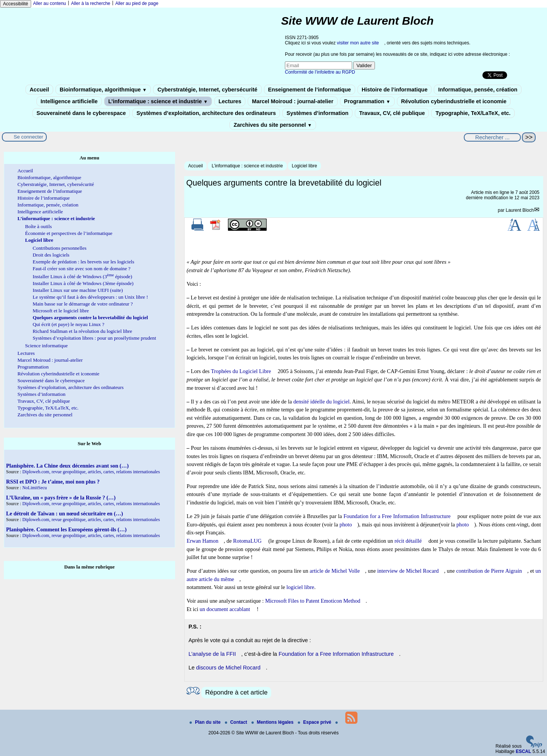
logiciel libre (300, 587)
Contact (237, 722)
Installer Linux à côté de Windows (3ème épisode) (83, 283)
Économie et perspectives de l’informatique (69, 233)
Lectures (230, 101)
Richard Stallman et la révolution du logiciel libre (82, 331)
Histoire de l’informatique (395, 90)
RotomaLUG (247, 541)
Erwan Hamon (202, 541)
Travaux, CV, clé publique (392, 113)
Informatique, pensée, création (478, 90)
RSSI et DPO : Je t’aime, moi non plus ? (53, 482)
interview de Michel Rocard (408, 571)
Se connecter (28, 137)
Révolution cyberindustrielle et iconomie (454, 101)
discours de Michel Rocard (228, 668)
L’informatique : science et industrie (158, 101)
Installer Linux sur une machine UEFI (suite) (78, 290)
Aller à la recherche (91, 3)
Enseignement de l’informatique (310, 90)
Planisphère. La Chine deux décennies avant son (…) (67, 466)
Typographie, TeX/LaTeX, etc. (473, 113)
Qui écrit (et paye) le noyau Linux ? (69, 324)
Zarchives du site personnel (273, 125)
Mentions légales (273, 722)
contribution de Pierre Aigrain (489, 571)
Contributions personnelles (60, 248)
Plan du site (206, 722)
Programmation (367, 101)
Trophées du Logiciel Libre (241, 371)
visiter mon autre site (358, 43)
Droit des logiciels (51, 255)
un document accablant (225, 609)
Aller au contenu (50, 3)
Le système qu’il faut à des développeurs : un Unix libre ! (90, 297)
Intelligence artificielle (69, 101)
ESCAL (524, 751)
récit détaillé (408, 541)
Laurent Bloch (520, 210)
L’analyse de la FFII (212, 654)
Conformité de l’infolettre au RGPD (320, 72)
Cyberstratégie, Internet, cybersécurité (207, 90)
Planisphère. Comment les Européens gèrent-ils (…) (66, 529)
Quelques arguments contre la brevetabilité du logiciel (90, 317)
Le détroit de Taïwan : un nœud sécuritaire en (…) (65, 513)
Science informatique (46, 346)
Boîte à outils (38, 226)
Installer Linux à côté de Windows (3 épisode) (82, 276)
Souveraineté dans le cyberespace (81, 113)
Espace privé (315, 722)
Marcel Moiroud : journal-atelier (292, 101)
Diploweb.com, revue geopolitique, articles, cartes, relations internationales (91, 472)
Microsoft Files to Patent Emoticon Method (313, 601)
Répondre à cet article (236, 692)
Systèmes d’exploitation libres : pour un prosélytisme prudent (94, 338)
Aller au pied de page (137, 3)
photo (346, 524)
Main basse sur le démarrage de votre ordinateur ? (83, 304)
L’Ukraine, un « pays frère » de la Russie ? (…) (61, 498)
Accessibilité (16, 4)
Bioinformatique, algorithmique (103, 90)
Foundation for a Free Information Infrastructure (397, 516)
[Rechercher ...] (492, 137)
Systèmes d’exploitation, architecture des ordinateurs (206, 113)
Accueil (39, 90)
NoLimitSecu (35, 488)
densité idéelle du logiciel (321, 402)
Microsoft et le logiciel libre (61, 311)
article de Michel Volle (335, 571)
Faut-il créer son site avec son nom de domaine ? (81, 269)
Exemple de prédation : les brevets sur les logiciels (83, 262)
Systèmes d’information (317, 113)
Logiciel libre (304, 166)
